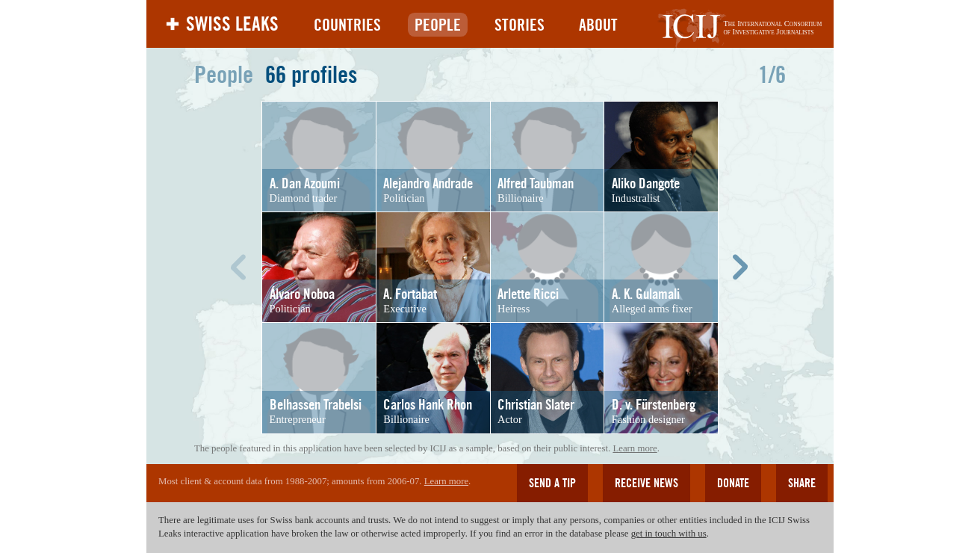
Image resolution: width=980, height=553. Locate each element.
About (598, 25)
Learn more (635, 448)
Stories (520, 25)
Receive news (646, 483)
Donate (733, 483)
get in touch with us (669, 534)
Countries (347, 25)
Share (802, 483)
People (438, 25)
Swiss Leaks (232, 24)
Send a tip (552, 483)
